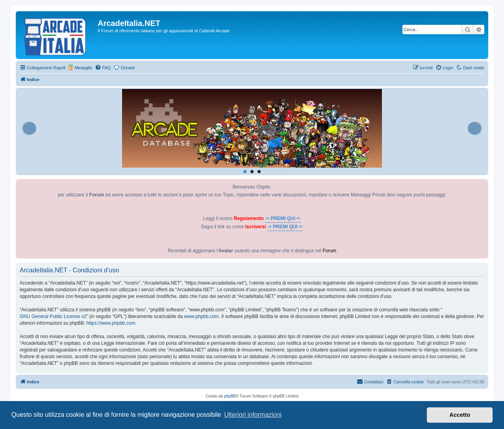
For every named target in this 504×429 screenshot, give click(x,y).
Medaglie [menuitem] (83, 68)
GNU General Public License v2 (53, 316)
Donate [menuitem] (128, 68)
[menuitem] (103, 68)
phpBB (230, 396)
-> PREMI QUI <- (283, 218)
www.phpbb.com (202, 316)
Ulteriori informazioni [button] (253, 415)
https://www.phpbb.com (111, 323)
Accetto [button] (460, 415)
